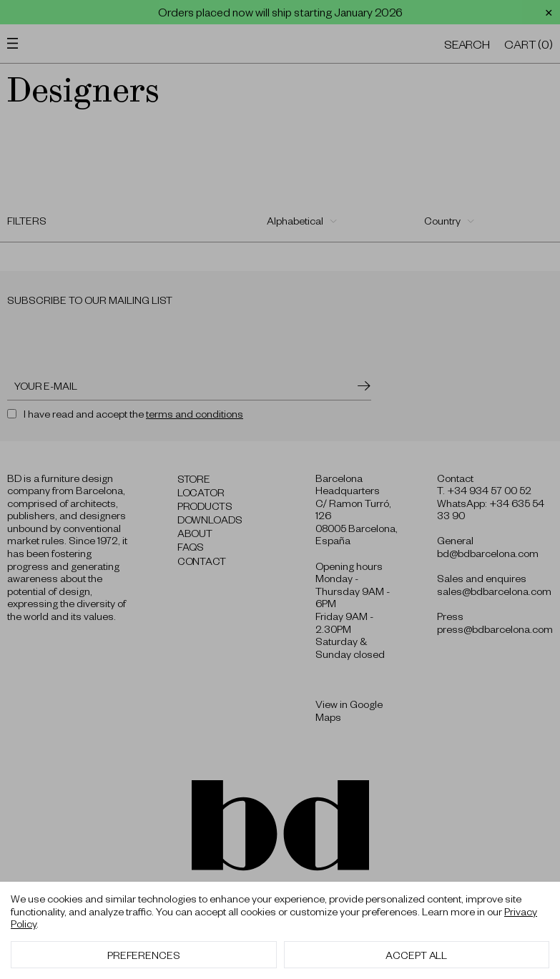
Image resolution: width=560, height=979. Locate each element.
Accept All (416, 955)
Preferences (144, 955)
